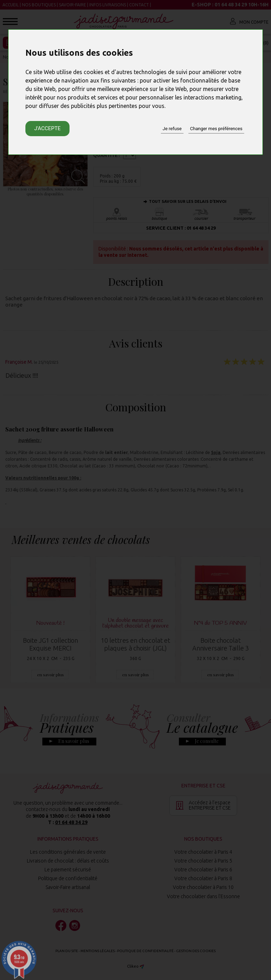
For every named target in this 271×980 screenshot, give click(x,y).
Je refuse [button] (172, 129)
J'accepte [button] (47, 128)
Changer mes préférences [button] (216, 129)
